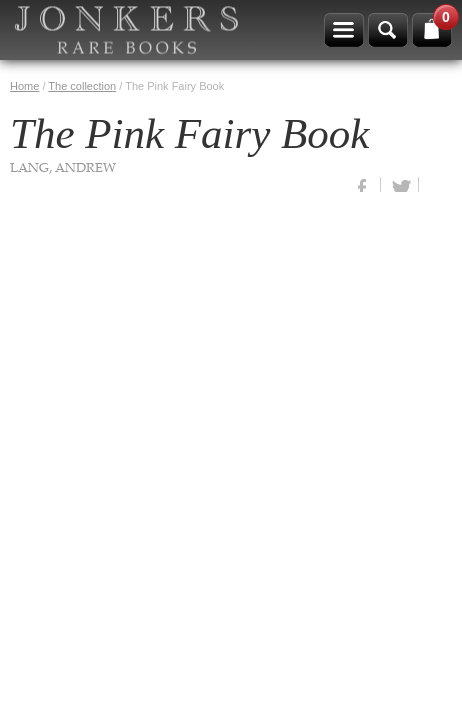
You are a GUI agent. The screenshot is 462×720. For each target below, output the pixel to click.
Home (24, 86)
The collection (82, 86)
